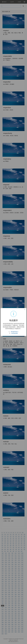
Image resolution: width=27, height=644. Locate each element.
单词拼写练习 (15, 332)
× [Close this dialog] (25, 310)
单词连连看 (15, 333)
